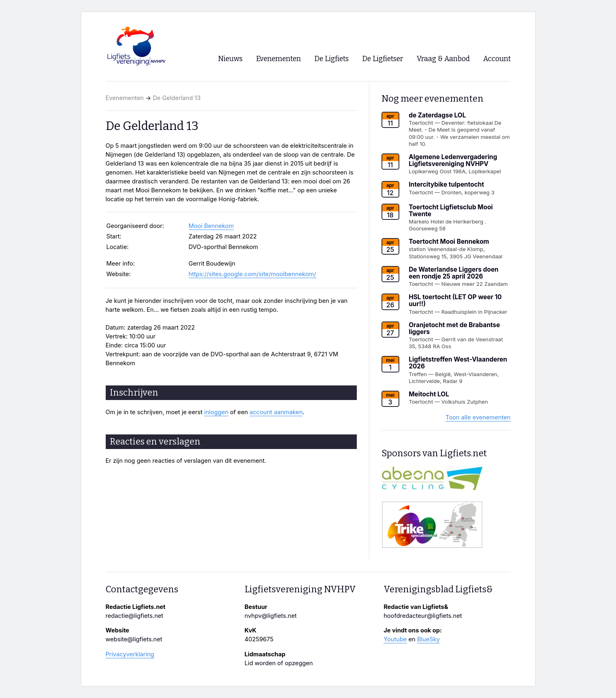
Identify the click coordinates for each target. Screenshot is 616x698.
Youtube (395, 639)
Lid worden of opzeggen (279, 663)
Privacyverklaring (130, 654)
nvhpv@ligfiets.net (271, 616)
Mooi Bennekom (211, 226)
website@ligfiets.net (134, 639)
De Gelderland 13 (177, 98)
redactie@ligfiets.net (135, 616)
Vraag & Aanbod (443, 59)
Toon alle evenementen (478, 417)
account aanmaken (276, 412)
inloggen (216, 412)
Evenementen (125, 98)
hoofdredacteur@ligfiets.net (423, 616)
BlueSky (428, 639)
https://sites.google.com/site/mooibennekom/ (253, 274)
